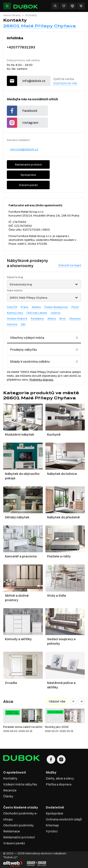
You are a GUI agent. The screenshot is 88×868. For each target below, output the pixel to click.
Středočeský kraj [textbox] (21, 284)
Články (8, 796)
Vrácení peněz (28, 185)
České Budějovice (56, 307)
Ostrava (12, 324)
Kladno (36, 307)
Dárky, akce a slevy (60, 778)
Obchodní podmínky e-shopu (20, 816)
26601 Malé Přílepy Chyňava (40, 26)
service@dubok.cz (24, 149)
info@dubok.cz (34, 81)
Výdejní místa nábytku (20, 784)
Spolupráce (28, 175)
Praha (24, 307)
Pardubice (37, 318)
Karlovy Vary (15, 313)
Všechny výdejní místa (27, 338)
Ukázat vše (57, 701)
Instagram (30, 123)
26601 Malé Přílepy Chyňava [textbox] (28, 298)
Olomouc (75, 318)
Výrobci (52, 831)
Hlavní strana (12, 15)
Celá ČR (12, 307)
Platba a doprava (59, 784)
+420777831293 (21, 47)
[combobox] (44, 284)
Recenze (10, 790)
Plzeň (75, 307)
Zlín (23, 324)
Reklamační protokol (28, 164)
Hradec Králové (17, 318)
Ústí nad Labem (37, 313)
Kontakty (10, 778)
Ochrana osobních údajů (64, 819)
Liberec (56, 313)
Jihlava (52, 318)
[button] (74, 701)
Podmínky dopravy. (42, 379)
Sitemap (52, 825)
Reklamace (12, 831)
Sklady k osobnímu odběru (30, 361)
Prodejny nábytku (23, 350)
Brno (63, 318)
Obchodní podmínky (19, 825)
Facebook (30, 111)
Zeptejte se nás (65, 83)
